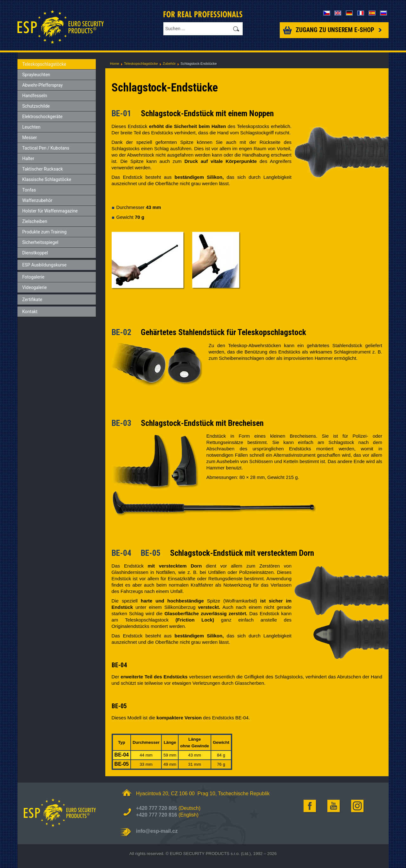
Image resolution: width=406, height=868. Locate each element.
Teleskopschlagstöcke (141, 64)
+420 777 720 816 (157, 815)
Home (115, 64)
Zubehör (169, 64)
